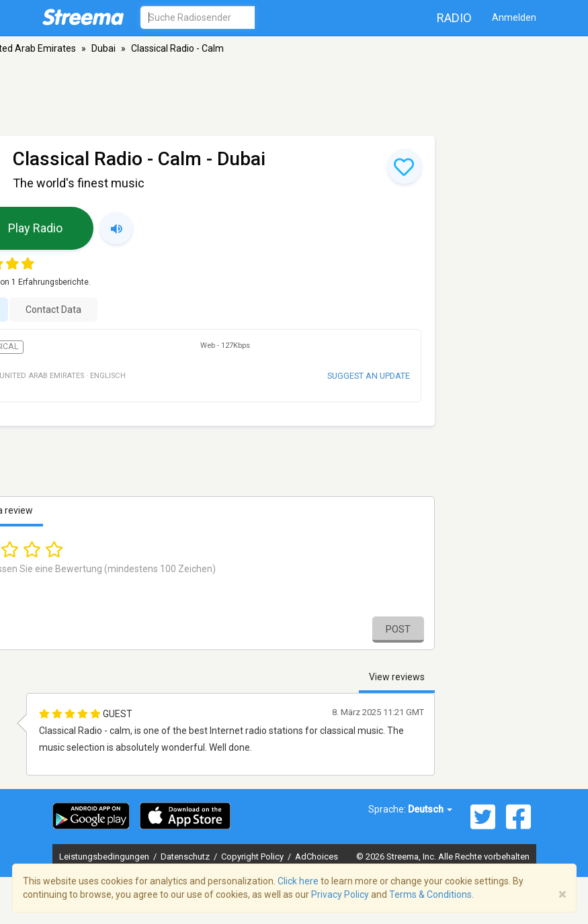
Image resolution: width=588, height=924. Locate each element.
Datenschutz (186, 857)
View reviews (397, 677)
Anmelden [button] (514, 17)
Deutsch (430, 809)
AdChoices (317, 857)
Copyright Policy (253, 857)
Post (398, 629)
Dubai (103, 48)
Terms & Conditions (430, 894)
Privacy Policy (340, 894)
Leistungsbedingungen (105, 857)
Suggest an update (369, 376)
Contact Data (53, 310)
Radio (454, 18)
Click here (298, 881)
